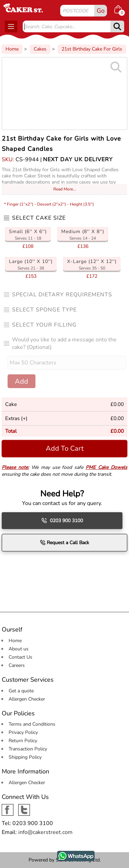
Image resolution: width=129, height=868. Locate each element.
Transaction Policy (28, 749)
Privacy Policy (23, 732)
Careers (17, 665)
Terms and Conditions (32, 724)
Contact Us (20, 657)
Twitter (24, 807)
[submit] (117, 26)
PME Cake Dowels (106, 467)
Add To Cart (65, 448)
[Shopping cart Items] (121, 10)
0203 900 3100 (62, 520)
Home (12, 49)
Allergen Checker (27, 699)
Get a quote (21, 691)
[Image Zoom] (64, 94)
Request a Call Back (64, 542)
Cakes (40, 49)
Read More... (65, 189)
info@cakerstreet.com (45, 832)
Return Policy (23, 741)
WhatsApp (69, 854)
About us (19, 649)
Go (101, 11)
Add (21, 381)
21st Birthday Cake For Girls (92, 49)
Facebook (8, 807)
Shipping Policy (25, 757)
